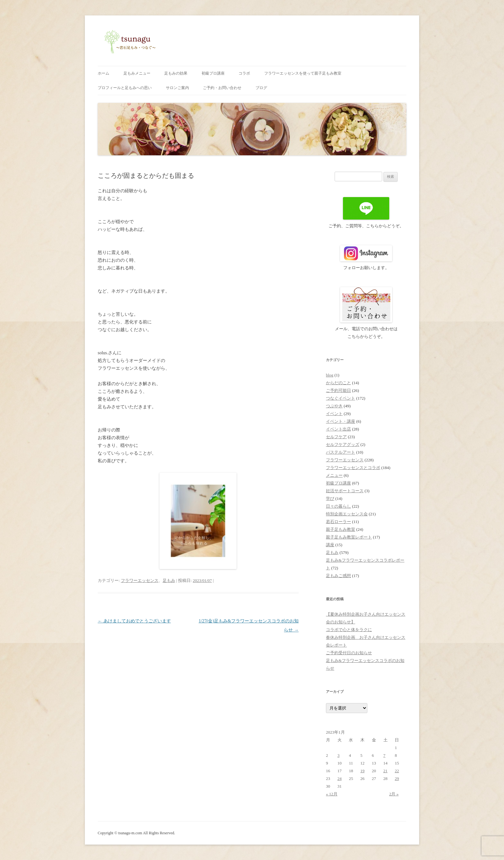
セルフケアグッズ (343, 444)
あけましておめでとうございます (134, 621)
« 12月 (332, 794)
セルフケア (336, 437)
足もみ (169, 580)
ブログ (261, 88)
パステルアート (341, 452)
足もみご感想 (338, 576)
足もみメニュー (137, 73)
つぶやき (334, 406)
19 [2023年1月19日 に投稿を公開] (362, 771)
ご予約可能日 (338, 390)
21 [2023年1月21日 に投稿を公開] (386, 771)
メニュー (334, 475)
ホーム (104, 73)
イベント (334, 414)
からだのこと (338, 383)
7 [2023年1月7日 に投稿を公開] (385, 755)
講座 (330, 545)
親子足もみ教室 (341, 529)
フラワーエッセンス (140, 580)
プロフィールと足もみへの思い (125, 88)
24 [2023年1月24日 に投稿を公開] (340, 779)
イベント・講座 (341, 421)
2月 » (394, 794)
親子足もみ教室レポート (349, 537)
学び (330, 498)
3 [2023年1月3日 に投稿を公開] (339, 755)
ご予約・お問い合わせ (222, 88)
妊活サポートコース (345, 491)
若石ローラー (338, 522)
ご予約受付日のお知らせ (349, 653)
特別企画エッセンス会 (347, 514)
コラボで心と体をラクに (349, 630)
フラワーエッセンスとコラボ (353, 468)
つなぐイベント (341, 398)
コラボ (244, 73)
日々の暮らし (338, 506)
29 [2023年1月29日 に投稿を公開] (397, 779)
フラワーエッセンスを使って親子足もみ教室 (303, 73)
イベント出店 (338, 429)
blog (330, 375)
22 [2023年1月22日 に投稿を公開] (397, 771)
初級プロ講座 (213, 73)
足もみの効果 (176, 73)
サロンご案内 (177, 88)
